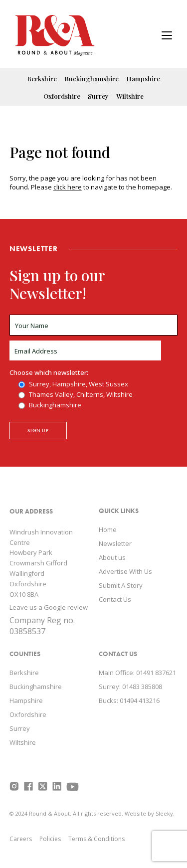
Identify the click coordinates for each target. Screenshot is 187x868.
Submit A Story (121, 585)
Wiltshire (130, 96)
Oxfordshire (62, 96)
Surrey (98, 96)
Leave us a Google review (49, 607)
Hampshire (143, 79)
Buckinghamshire (92, 79)
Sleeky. (165, 813)
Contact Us (115, 599)
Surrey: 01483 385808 (130, 687)
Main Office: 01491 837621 (137, 673)
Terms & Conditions (96, 839)
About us (112, 557)
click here (68, 187)
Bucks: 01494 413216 (129, 700)
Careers (21, 839)
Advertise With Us (125, 571)
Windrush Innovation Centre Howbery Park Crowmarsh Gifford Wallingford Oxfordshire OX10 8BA (41, 563)
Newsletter (115, 543)
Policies (50, 839)
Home (108, 529)
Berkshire (42, 79)
